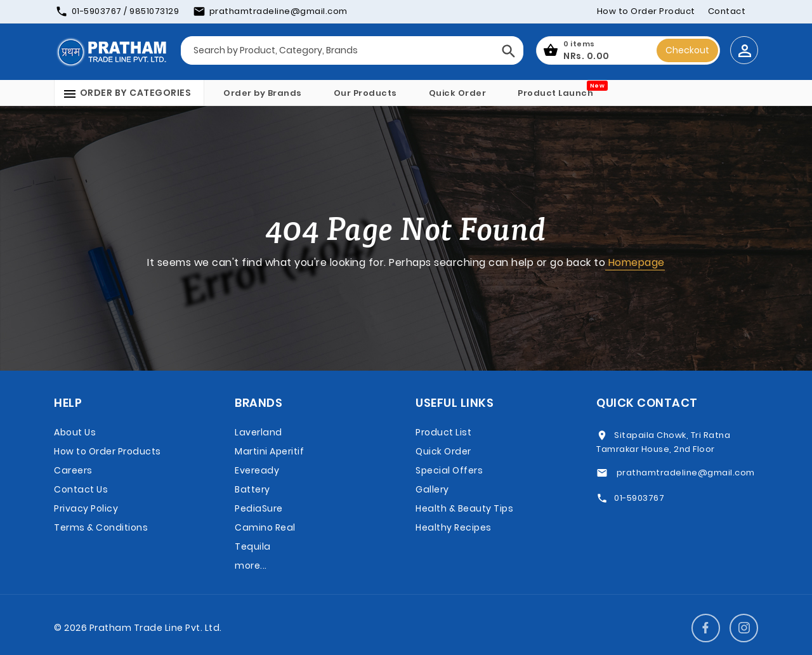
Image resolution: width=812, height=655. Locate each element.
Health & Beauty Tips (464, 508)
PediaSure (259, 508)
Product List (443, 432)
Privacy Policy (86, 508)
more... (251, 566)
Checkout (687, 50)
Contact (727, 11)
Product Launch (555, 93)
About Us (75, 432)
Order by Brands (263, 93)
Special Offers (449, 470)
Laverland (259, 432)
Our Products (365, 93)
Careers (73, 470)
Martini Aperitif (269, 451)
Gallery (432, 489)
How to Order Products (108, 451)
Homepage (635, 262)
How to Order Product (646, 11)
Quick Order (458, 93)
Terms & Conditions (101, 527)
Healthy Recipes (454, 527)
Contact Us (81, 489)
